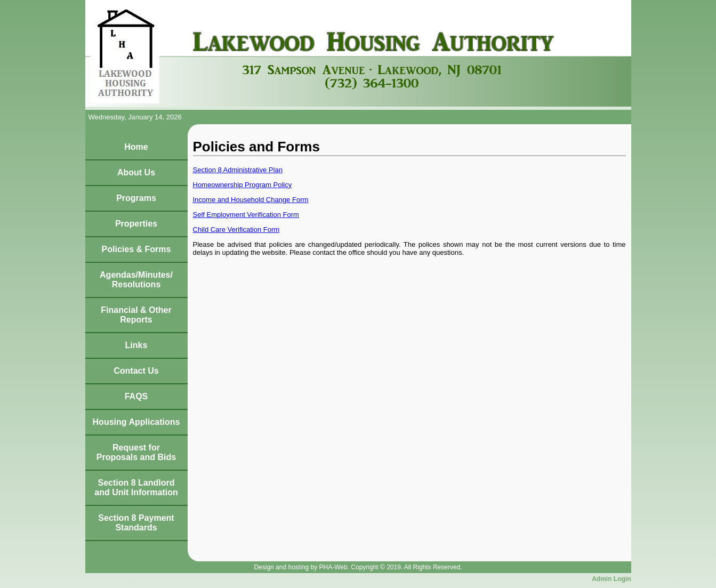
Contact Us (136, 371)
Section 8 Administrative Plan (238, 170)
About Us (136, 172)
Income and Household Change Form (251, 200)
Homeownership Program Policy (243, 185)
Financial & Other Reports (136, 315)
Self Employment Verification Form (246, 215)
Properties (136, 224)
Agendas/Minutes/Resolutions (136, 280)
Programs (136, 198)
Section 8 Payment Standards (136, 523)
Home (136, 147)
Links (136, 345)
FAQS (136, 396)
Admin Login (611, 579)
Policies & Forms (136, 249)
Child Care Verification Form (236, 229)
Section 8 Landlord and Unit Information (136, 488)
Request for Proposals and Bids (136, 452)
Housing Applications (136, 422)
